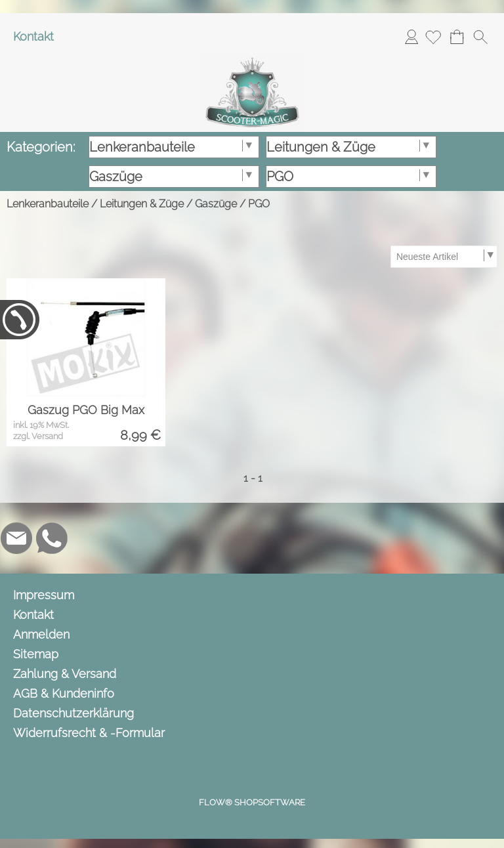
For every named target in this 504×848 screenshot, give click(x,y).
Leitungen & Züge (142, 204)
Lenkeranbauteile (48, 204)
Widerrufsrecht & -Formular (89, 733)
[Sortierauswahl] (444, 257)
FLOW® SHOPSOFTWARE (252, 802)
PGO (259, 204)
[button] (480, 37)
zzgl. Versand (38, 436)
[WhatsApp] (52, 538)
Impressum (44, 595)
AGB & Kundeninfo (64, 693)
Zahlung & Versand (65, 674)
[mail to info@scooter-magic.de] (16, 538)
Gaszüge (216, 204)
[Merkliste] (433, 37)
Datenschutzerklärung (73, 713)
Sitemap (36, 654)
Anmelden (411, 36)
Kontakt (33, 36)
